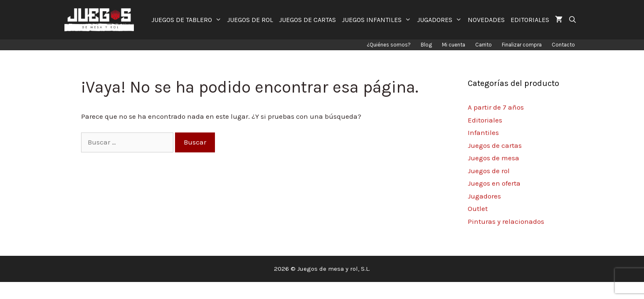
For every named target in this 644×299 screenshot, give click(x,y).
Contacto (563, 45)
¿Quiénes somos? (389, 45)
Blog (426, 45)
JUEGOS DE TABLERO (188, 20)
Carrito (484, 45)
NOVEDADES (486, 20)
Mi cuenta (454, 45)
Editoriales (485, 120)
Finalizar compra (522, 45)
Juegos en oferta (494, 183)
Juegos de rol (489, 171)
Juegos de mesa (493, 158)
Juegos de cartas (495, 145)
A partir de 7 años (496, 107)
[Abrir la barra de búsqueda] (573, 20)
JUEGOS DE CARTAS (307, 20)
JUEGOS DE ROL (250, 20)
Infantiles (483, 132)
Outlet (478, 208)
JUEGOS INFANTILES (378, 20)
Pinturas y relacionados (506, 221)
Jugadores (484, 196)
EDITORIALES (530, 20)
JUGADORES (441, 20)
